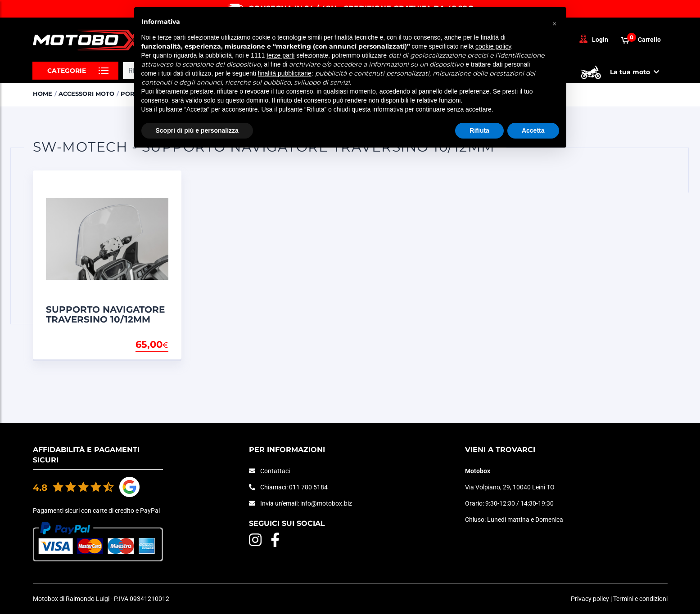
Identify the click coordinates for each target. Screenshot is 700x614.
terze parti (280, 55)
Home (43, 94)
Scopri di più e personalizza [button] (197, 130)
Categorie (67, 71)
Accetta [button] (533, 130)
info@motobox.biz (326, 503)
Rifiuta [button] (479, 130)
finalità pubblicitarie (285, 73)
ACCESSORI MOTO (86, 94)
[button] (555, 22)
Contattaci (275, 471)
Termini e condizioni (640, 599)
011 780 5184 (308, 487)
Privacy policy (590, 599)
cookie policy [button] (493, 46)
